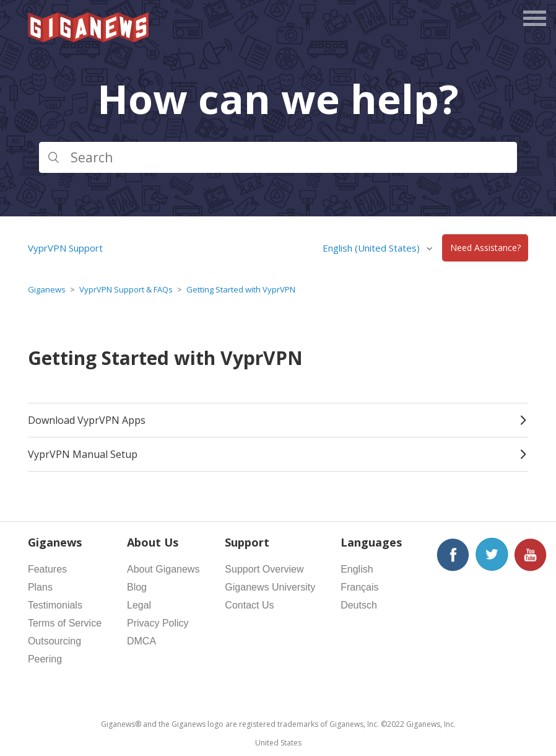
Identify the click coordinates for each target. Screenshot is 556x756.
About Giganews (163, 569)
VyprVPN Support (65, 248)
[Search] (278, 157)
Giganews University (270, 587)
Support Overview (264, 569)
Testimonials (55, 605)
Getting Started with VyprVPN (241, 289)
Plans (40, 587)
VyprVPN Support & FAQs (126, 289)
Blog (137, 587)
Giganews (47, 289)
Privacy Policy (158, 623)
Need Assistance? (485, 248)
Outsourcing (54, 641)
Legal (139, 605)
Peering (45, 659)
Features (47, 569)
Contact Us (249, 605)
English (357, 569)
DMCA (141, 641)
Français (359, 587)
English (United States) (372, 248)
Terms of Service (65, 623)
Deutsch (359, 605)
